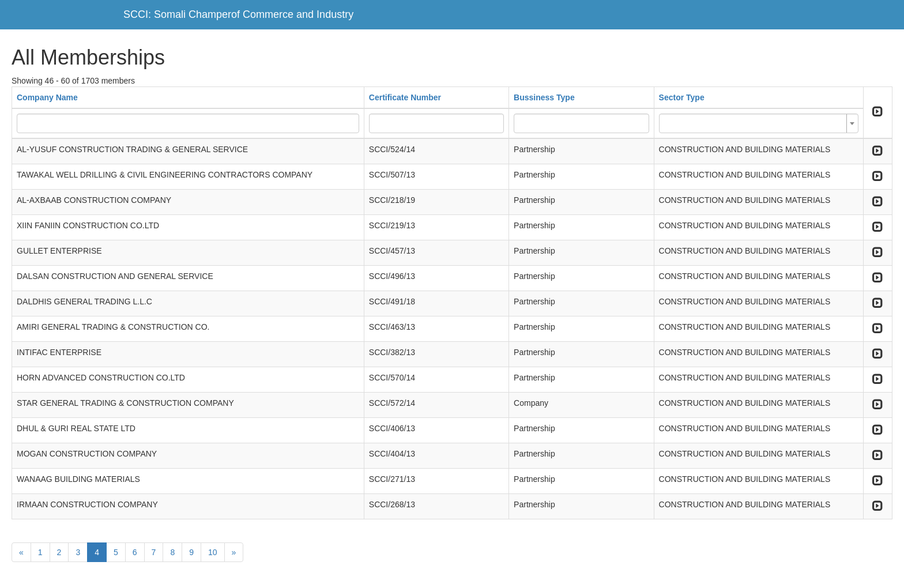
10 (213, 552)
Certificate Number (405, 97)
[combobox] (759, 123)
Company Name (47, 97)
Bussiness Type (544, 97)
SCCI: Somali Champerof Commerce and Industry (238, 14)
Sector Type (682, 97)
